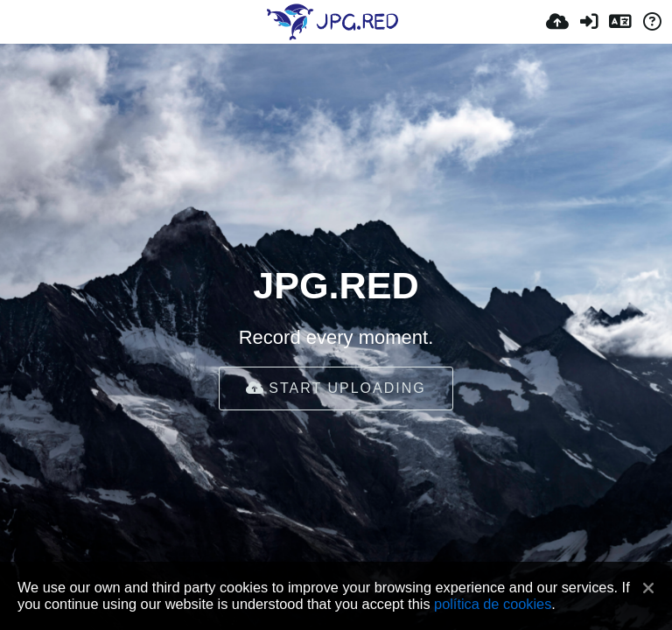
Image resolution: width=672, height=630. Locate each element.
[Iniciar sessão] (589, 22)
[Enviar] (557, 22)
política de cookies (493, 604)
